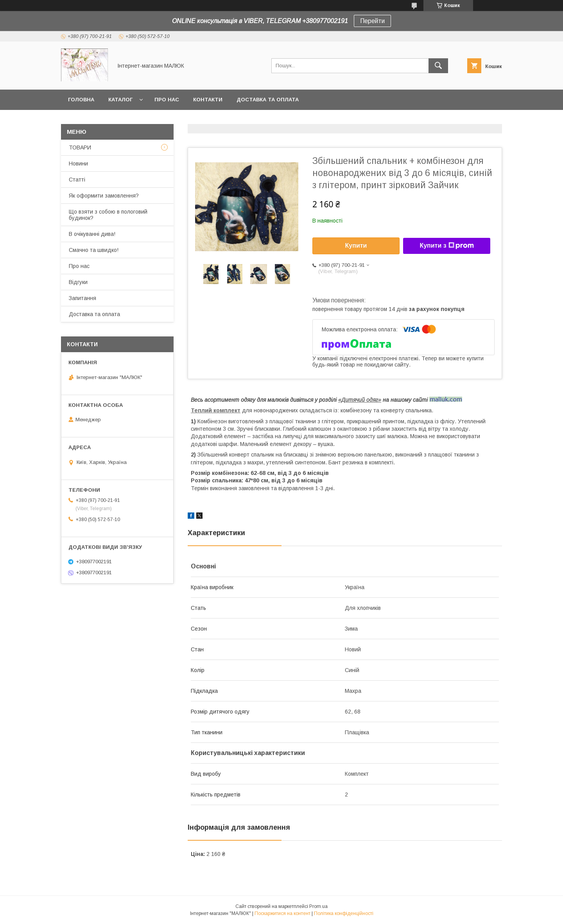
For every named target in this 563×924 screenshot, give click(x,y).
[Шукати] (438, 66)
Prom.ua (318, 906)
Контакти (208, 100)
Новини (78, 164)
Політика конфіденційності (344, 913)
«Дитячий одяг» (360, 400)
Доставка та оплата (268, 100)
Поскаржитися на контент (282, 913)
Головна (81, 100)
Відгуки (78, 282)
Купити (356, 245)
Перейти (372, 21)
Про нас (167, 100)
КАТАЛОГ (120, 100)
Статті (77, 180)
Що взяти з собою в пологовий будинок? (108, 215)
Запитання (82, 298)
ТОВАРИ (80, 147)
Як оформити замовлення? (104, 196)
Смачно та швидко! (94, 250)
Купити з (446, 246)
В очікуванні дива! (92, 234)
